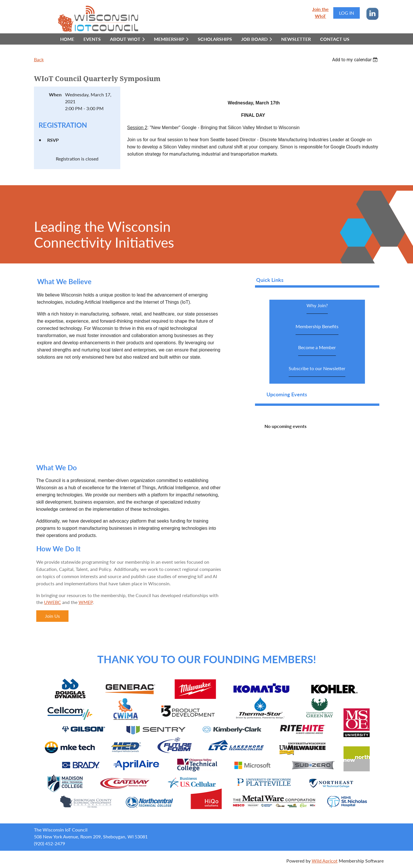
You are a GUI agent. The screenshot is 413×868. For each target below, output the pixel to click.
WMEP (86, 602)
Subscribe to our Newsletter (317, 371)
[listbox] (356, 60)
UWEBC (53, 602)
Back (39, 59)
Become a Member (317, 350)
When (55, 94)
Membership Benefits (317, 329)
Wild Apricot (325, 861)
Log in (347, 13)
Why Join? (317, 308)
